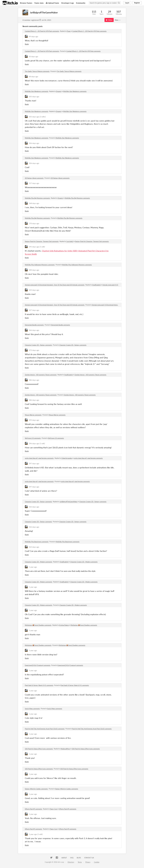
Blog (79, 858)
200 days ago (34, 270)
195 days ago (34, 247)
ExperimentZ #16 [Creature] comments (38, 665)
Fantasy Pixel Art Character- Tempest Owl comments (42, 241)
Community (81, 3)
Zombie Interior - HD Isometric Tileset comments (41, 375)
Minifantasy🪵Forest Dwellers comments (38, 625)
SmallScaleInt (96, 285)
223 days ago (34, 290)
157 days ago (34, 183)
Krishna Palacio (64, 625)
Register (137, 3)
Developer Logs (68, 3)
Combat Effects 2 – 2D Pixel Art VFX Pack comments (42, 31)
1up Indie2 (70, 241)
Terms (80, 862)
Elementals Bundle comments (34, 325)
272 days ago (34, 350)
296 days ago (34, 443)
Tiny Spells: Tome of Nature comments (37, 71)
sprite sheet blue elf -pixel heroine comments (39, 458)
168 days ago (34, 203)
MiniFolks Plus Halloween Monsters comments (40, 265)
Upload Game (52, 3)
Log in (127, 3)
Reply (27, 44)
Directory (71, 862)
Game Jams (39, 3)
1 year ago (33, 567)
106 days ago (34, 143)
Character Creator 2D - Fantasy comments (38, 345)
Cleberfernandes (67, 458)
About (64, 858)
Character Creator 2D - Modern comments (39, 562)
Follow (109, 20)
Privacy (88, 862)
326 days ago (34, 507)
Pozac (69, 31)
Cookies (97, 862)
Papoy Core (54, 809)
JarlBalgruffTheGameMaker (69, 502)
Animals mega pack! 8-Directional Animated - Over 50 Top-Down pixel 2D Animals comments (55, 285)
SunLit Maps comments (32, 709)
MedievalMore (65, 749)
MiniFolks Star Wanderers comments (37, 91)
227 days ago (34, 310)
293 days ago (34, 420)
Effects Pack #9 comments (33, 809)
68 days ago (33, 76)
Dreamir (59, 91)
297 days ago (34, 463)
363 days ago (34, 547)
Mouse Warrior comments (33, 415)
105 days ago (34, 96)
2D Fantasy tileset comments (34, 178)
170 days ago (34, 223)
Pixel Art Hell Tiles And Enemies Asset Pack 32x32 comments (45, 729)
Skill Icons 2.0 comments (33, 438)
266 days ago (34, 330)
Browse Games (26, 3)
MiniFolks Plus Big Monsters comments (37, 198)
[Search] (119, 3)
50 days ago (33, 56)
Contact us (89, 858)
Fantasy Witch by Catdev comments (36, 789)
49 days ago (33, 36)
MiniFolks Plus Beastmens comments (37, 542)
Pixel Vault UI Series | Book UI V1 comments (39, 685)
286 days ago (34, 380)
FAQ (72, 858)
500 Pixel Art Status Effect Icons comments (39, 749)
